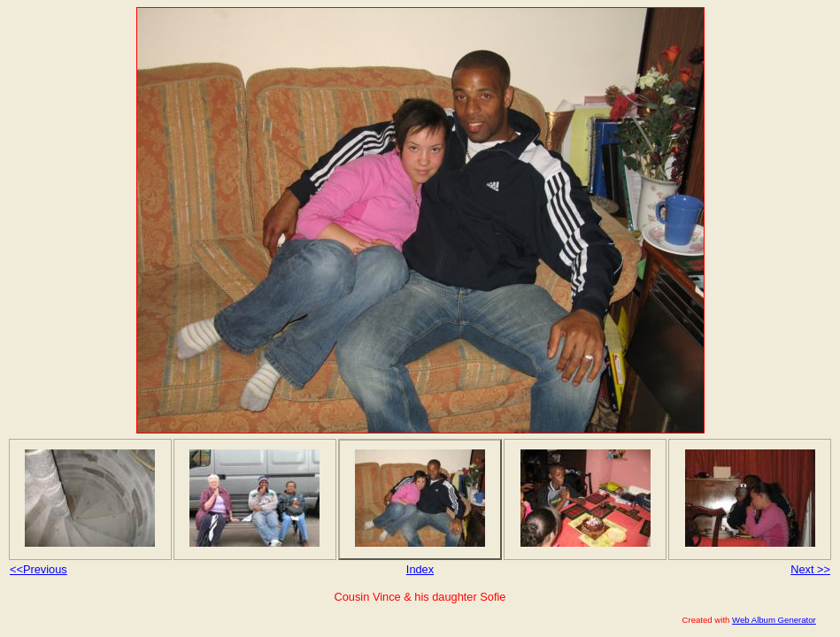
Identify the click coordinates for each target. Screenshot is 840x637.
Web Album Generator (774, 620)
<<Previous (39, 569)
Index (420, 569)
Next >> (810, 569)
